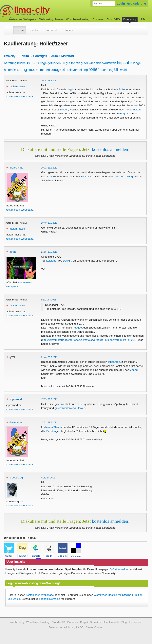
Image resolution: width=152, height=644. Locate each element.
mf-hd (13, 252)
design (33, 63)
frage (43, 63)
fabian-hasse (17, 86)
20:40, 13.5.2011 (49, 223)
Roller (122, 89)
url (117, 69)
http (120, 63)
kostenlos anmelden (110, 149)
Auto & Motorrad (62, 56)
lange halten (133, 110)
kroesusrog (16, 478)
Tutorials (67, 30)
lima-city (10, 56)
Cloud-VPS (113, 19)
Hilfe (143, 19)
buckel (22, 63)
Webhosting (17, 622)
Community (130, 19)
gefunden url (56, 63)
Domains (98, 19)
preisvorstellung (77, 70)
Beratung (52, 431)
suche (104, 70)
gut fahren (73, 63)
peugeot (58, 70)
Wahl (64, 404)
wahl (124, 70)
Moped (134, 370)
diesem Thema (53, 427)
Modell (64, 110)
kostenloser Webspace (22, 19)
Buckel (85, 177)
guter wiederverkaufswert (99, 63)
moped (45, 70)
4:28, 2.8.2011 (48, 478)
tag (111, 70)
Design (67, 261)
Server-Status (94, 627)
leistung (20, 70)
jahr (128, 63)
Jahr (51, 177)
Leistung (51, 261)
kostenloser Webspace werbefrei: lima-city (40, 11)
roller (94, 69)
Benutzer (34, 30)
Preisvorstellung (123, 177)
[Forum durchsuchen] (104, 4)
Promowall (51, 30)
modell (34, 70)
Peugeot (78, 328)
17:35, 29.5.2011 (49, 399)
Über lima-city (111, 622)
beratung (10, 63)
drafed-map (16, 168)
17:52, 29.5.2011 (49, 422)
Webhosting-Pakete (51, 19)
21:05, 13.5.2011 (49, 252)
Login (121, 3)
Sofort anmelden (120, 569)
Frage (123, 113)
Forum (20, 30)
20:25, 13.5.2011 (49, 81)
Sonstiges (40, 56)
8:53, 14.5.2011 (49, 300)
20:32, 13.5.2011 (49, 168)
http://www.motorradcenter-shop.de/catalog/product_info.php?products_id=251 (89, 340)
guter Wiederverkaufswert (70, 408)
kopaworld (16, 399)
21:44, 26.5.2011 (49, 357)
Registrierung (136, 3)
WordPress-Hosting (78, 19)
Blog (124, 622)
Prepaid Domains (49, 599)
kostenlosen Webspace (19, 96)
